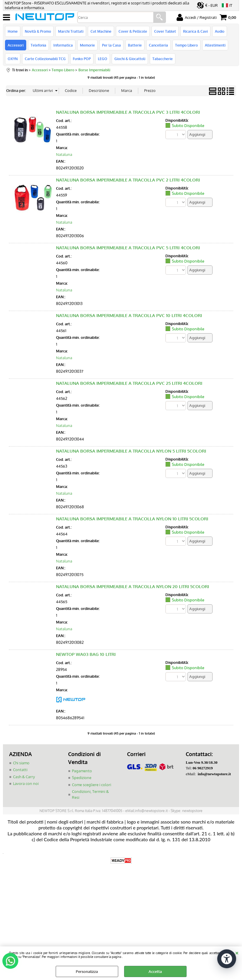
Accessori (16, 45)
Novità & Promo (38, 31)
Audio (220, 31)
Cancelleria (158, 45)
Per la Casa (111, 45)
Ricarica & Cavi (195, 31)
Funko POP (82, 59)
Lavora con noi (26, 783)
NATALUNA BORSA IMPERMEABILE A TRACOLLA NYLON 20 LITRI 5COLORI (132, 586)
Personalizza (87, 971)
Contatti (20, 770)
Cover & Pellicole (133, 31)
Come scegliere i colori (92, 785)
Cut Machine (101, 31)
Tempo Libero (186, 45)
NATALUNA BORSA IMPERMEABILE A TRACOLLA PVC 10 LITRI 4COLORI (129, 315)
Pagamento (82, 771)
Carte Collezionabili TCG (45, 59)
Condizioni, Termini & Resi (90, 794)
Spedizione (82, 778)
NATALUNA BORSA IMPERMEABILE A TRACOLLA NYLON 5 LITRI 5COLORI (131, 451)
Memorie (87, 45)
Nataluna (64, 154)
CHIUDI (237, 952)
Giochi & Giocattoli (130, 59)
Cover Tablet (165, 31)
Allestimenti (215, 45)
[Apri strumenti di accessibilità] (227, 959)
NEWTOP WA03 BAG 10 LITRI (86, 654)
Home (13, 31)
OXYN (13, 59)
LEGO (103, 59)
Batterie (135, 45)
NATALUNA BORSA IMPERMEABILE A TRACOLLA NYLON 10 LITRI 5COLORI (132, 519)
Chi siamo (21, 763)
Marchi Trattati (71, 31)
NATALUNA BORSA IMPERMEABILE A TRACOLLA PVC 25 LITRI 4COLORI (129, 383)
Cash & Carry (24, 777)
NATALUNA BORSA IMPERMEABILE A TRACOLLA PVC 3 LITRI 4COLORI (128, 112)
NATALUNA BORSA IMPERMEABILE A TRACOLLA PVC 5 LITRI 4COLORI (128, 248)
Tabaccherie (163, 59)
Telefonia (38, 45)
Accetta (155, 971)
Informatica (63, 45)
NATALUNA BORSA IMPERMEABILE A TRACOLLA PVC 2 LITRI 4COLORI (128, 180)
